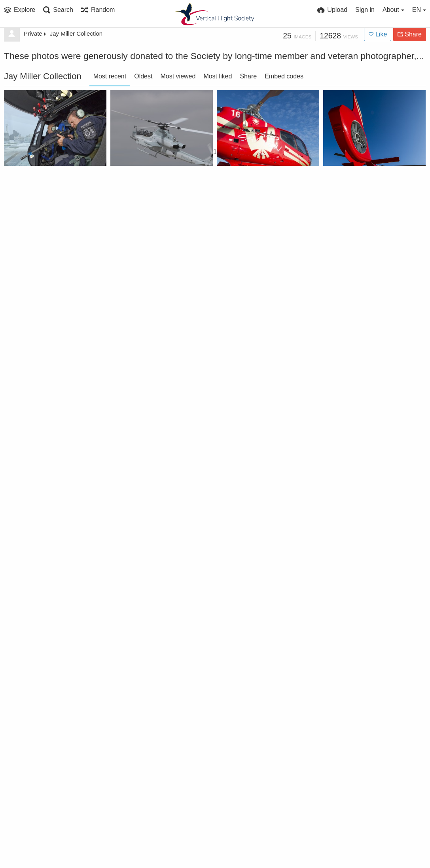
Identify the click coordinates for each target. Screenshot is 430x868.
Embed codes (284, 76)
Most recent (110, 76)
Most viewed (178, 76)
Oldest (143, 76)
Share (248, 76)
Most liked (218, 76)
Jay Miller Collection (76, 33)
